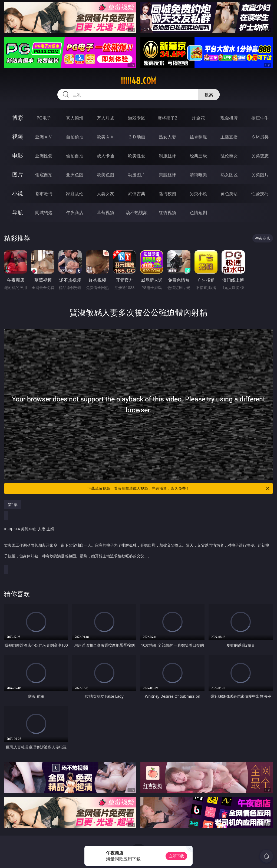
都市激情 (44, 194)
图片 (18, 174)
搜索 (209, 95)
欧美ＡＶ (105, 137)
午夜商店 (75, 212)
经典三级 (198, 156)
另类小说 (198, 194)
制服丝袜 (167, 156)
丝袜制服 (198, 137)
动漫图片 (137, 175)
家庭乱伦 (75, 194)
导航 (18, 212)
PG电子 (44, 118)
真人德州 (75, 118)
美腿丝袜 (167, 175)
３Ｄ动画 (137, 137)
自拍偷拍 (75, 137)
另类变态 (260, 156)
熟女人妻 (167, 137)
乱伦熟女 (229, 156)
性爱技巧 (260, 194)
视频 (18, 137)
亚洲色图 (75, 175)
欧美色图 (105, 175)
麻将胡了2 (167, 118)
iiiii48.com (138, 81)
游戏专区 (137, 118)
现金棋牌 (229, 118)
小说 (18, 193)
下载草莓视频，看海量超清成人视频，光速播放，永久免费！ (179, 488)
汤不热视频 (137, 212)
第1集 (13, 505)
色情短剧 (198, 212)
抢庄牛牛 (260, 118)
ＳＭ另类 (260, 137)
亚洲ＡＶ (44, 137)
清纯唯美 (198, 175)
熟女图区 (229, 175)
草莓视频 (105, 212)
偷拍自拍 (75, 156)
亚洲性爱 (44, 156)
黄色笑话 (229, 194)
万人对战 (105, 118)
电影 (18, 156)
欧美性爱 (137, 156)
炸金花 (198, 118)
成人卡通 (105, 156)
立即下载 (176, 856)
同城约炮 (44, 212)
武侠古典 (137, 194)
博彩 (18, 118)
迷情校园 (167, 194)
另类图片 (260, 175)
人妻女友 (105, 194)
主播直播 (229, 137)
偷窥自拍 (44, 175)
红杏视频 (167, 212)
